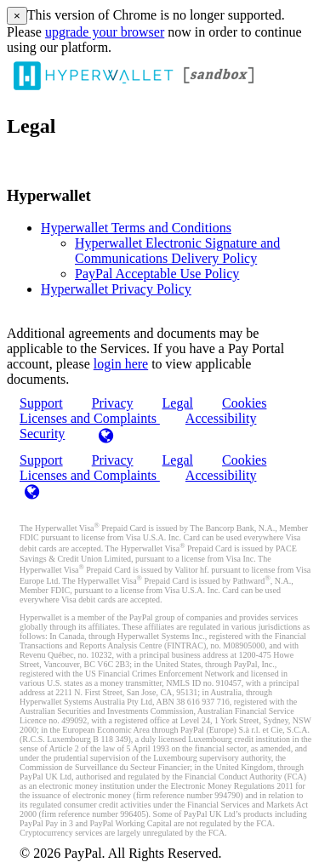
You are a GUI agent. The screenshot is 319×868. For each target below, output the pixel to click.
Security (42, 434)
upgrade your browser (105, 32)
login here (121, 364)
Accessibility (221, 418)
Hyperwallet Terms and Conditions (136, 228)
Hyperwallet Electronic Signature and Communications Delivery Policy (177, 251)
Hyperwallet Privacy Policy (116, 289)
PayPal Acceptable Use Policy (157, 274)
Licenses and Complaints (90, 475)
